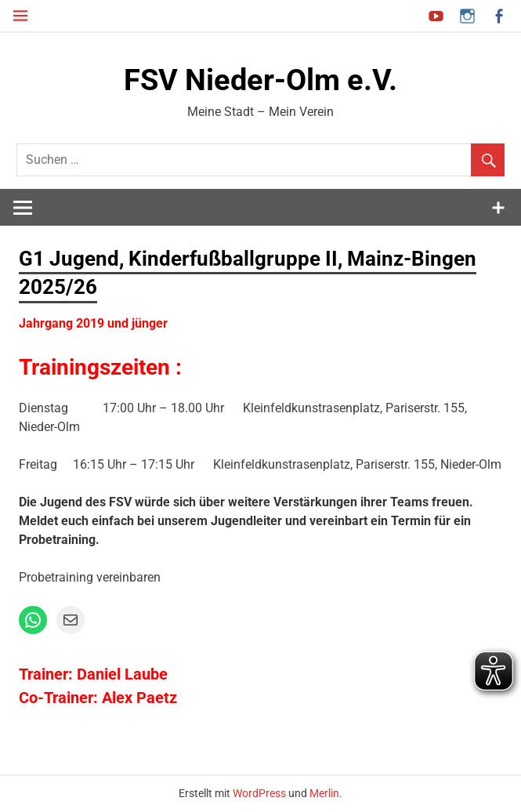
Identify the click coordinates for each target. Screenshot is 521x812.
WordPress (259, 793)
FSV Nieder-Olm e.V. (260, 80)
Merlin (324, 793)
